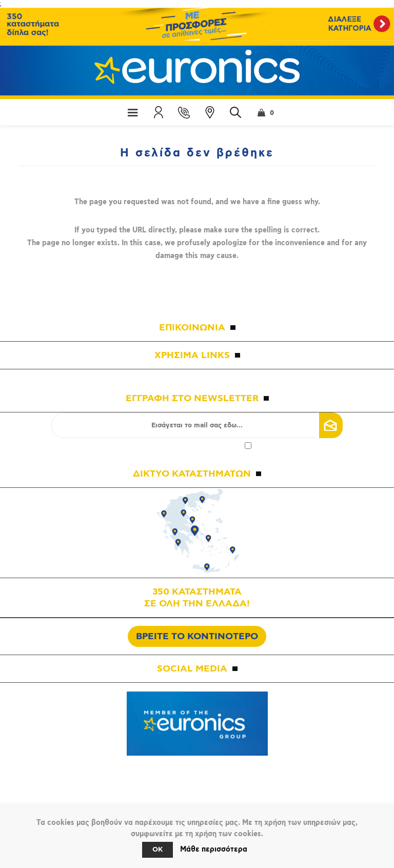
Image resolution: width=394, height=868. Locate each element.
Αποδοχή (197, 446)
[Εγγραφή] (197, 425)
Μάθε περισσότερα (214, 850)
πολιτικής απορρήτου (209, 446)
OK (157, 850)
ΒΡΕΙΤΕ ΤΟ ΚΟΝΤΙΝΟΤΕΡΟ (197, 636)
